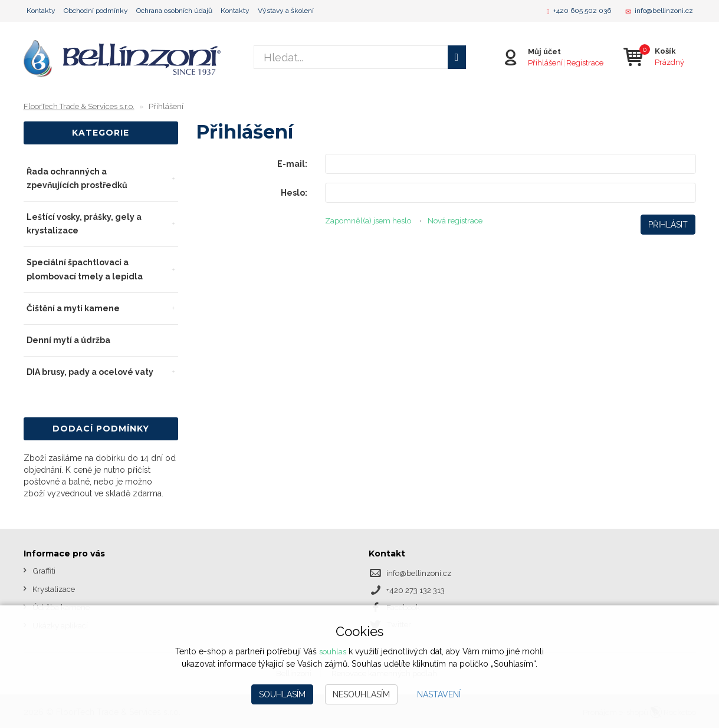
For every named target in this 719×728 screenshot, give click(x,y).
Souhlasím (282, 694)
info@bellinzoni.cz (664, 11)
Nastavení (439, 694)
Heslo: (294, 193)
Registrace (584, 62)
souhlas (333, 652)
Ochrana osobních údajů (174, 11)
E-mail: (292, 164)
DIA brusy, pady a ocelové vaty (90, 372)
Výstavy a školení (286, 11)
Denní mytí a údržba (68, 340)
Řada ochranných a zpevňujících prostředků (77, 178)
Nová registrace (465, 220)
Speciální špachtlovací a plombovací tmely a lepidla (85, 269)
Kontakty (41, 11)
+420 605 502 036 (582, 11)
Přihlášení (544, 62)
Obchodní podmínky (96, 11)
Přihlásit (668, 225)
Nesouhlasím (361, 694)
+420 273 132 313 (418, 589)
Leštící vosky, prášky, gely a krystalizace (84, 224)
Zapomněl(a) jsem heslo (372, 220)
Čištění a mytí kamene (73, 308)
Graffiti (44, 571)
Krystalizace (55, 588)
